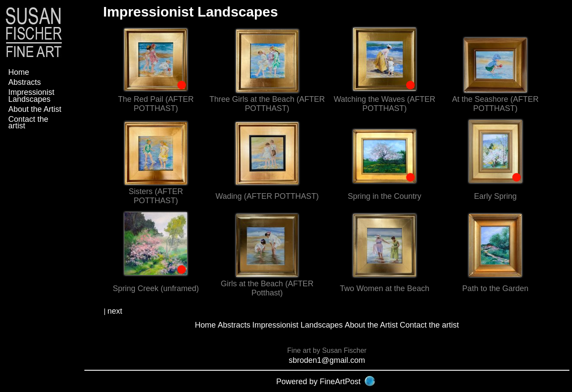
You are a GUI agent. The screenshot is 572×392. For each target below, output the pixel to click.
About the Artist (35, 109)
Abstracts (25, 82)
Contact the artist (28, 122)
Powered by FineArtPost (318, 382)
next (115, 311)
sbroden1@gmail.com (327, 360)
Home (19, 72)
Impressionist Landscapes (31, 95)
